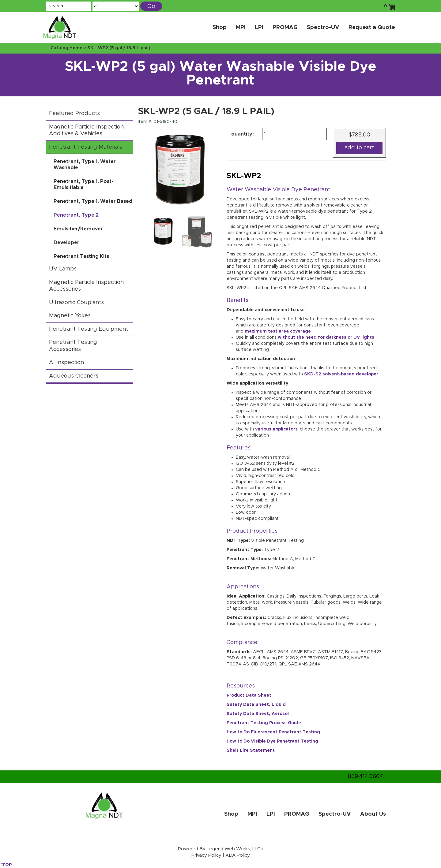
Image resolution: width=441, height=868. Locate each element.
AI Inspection (66, 363)
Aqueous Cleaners (74, 376)
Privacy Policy (206, 855)
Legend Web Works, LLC (234, 849)
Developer (66, 243)
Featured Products (74, 114)
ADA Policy (238, 855)
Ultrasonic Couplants (76, 303)
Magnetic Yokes (70, 316)
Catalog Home (66, 48)
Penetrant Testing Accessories (73, 346)
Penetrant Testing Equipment (89, 329)
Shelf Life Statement (251, 751)
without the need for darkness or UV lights (326, 337)
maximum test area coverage (278, 331)
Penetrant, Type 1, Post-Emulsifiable (83, 184)
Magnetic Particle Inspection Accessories (86, 286)
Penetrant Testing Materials (86, 147)
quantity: (243, 134)
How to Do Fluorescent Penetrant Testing (273, 732)
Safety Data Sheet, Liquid (256, 705)
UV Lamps (63, 269)
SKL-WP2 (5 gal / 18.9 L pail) (119, 48)
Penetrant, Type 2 (76, 215)
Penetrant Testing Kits (81, 256)
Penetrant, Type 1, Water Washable (85, 165)
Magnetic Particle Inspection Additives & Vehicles (86, 130)
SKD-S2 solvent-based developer (341, 374)
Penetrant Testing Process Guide (264, 723)
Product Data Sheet (249, 695)
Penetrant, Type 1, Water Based (93, 201)
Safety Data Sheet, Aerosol (258, 714)
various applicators (276, 429)
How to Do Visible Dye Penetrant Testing (272, 741)
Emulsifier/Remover (78, 229)
